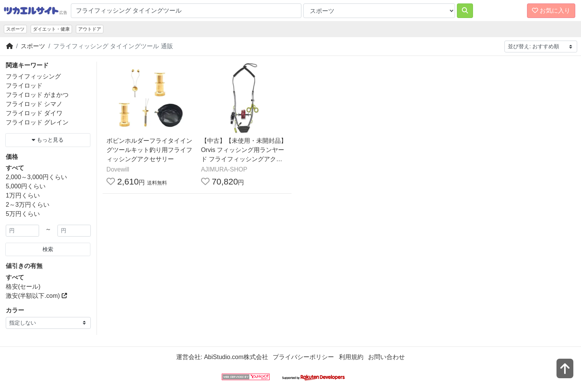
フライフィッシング (33, 76)
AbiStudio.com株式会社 (236, 357)
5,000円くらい (26, 186)
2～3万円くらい (28, 205)
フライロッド (24, 86)
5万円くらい (23, 214)
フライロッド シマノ (34, 104)
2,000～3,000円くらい (36, 177)
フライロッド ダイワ (34, 113)
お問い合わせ (386, 357)
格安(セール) (23, 287)
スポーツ (15, 29)
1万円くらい (23, 195)
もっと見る (48, 140)
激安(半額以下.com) (36, 296)
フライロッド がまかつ (37, 95)
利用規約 (351, 357)
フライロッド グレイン (37, 122)
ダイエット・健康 (51, 29)
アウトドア (90, 29)
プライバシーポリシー (303, 357)
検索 (48, 249)
